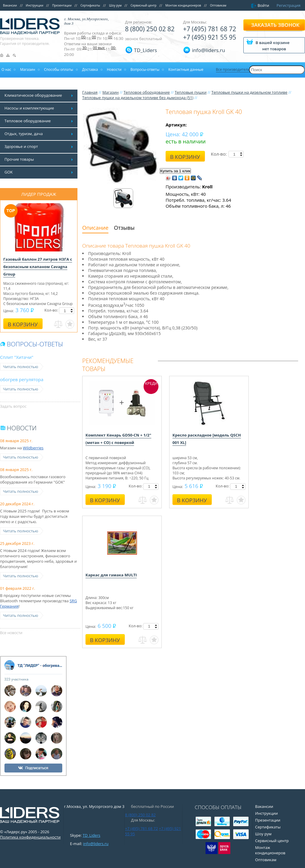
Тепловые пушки (190, 92)
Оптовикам (218, 5)
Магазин (111, 92)
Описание (95, 228)
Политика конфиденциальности (30, 837)
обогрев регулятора (22, 379)
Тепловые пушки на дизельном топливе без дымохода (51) (138, 98)
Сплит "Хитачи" (17, 357)
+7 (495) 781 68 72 (209, 29)
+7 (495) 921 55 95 (209, 37)
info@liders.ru (96, 844)
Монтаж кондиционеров (183, 5)
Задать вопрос (13, 406)
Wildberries (33, 448)
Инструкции (35, 5)
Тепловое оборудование (147, 92)
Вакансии (10, 5)
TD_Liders (146, 50)
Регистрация (289, 5)
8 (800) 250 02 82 (150, 29)
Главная (90, 92)
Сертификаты (90, 5)
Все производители (233, 69)
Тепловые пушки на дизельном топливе (249, 92)
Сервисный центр (143, 5)
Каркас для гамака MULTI (111, 575)
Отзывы (124, 228)
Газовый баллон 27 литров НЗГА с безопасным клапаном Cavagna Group (38, 267)
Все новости (11, 633)
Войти (263, 5)
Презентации (62, 5)
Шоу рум (115, 5)
